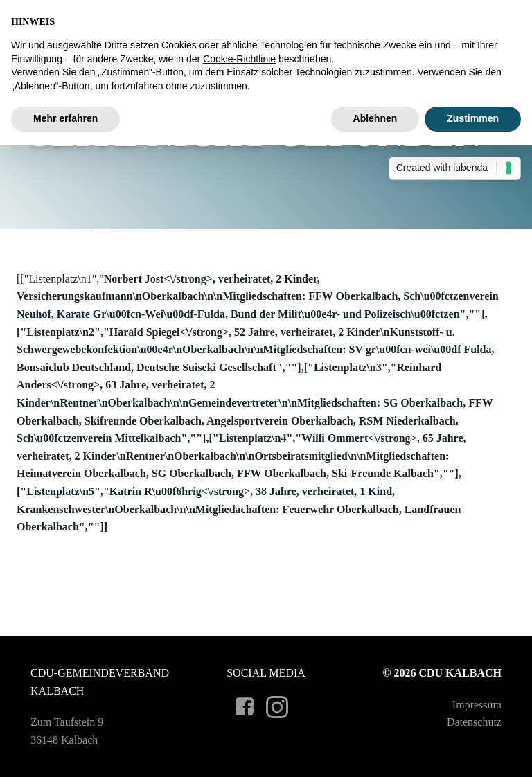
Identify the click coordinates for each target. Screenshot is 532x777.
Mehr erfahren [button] (65, 118)
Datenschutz (474, 722)
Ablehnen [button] (375, 118)
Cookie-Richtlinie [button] (239, 59)
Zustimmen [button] (473, 118)
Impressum (477, 705)
